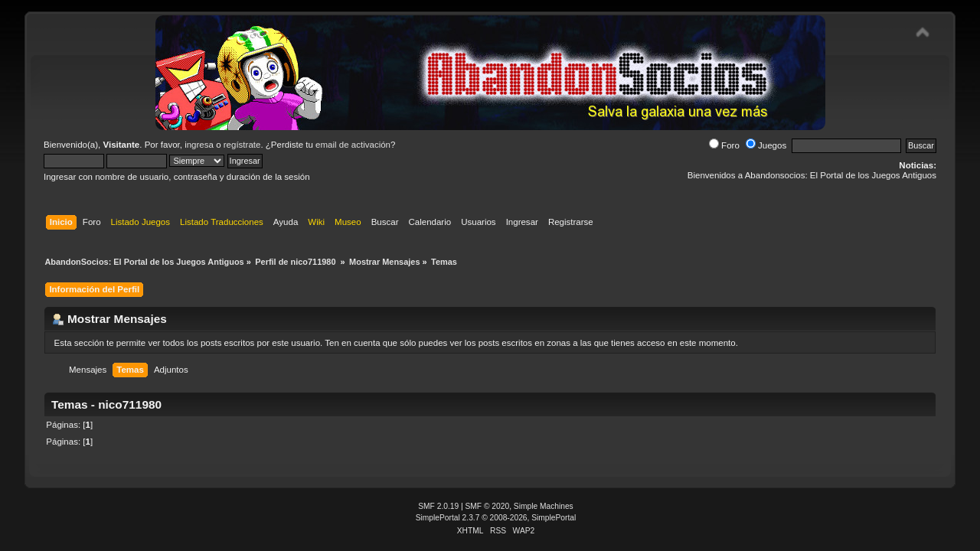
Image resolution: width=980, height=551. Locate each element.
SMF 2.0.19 (438, 506)
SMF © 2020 (488, 506)
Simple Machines (544, 506)
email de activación (353, 145)
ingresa (199, 145)
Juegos (766, 145)
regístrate (242, 145)
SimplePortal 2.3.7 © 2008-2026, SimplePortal (496, 518)
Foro (724, 145)
